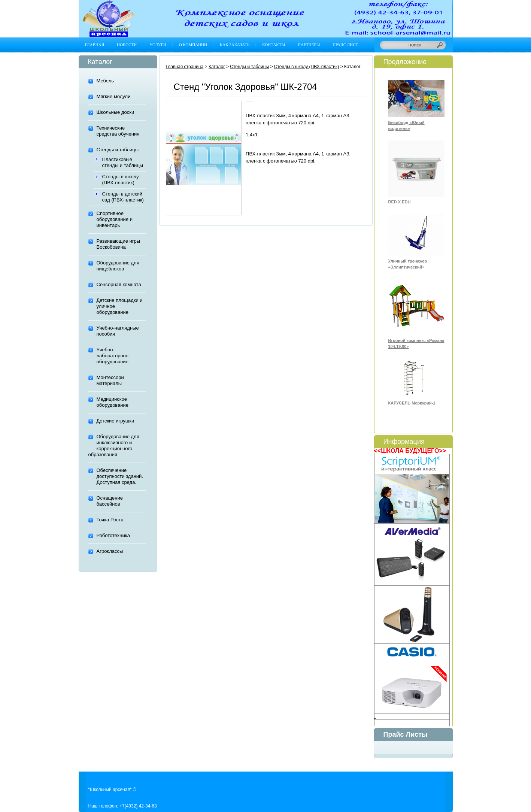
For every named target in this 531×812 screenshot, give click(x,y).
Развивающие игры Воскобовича (119, 244)
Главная (95, 45)
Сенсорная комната (119, 284)
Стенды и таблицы (118, 150)
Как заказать (235, 45)
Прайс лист (345, 45)
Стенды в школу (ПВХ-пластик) (121, 180)
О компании (193, 45)
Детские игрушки (116, 421)
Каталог (217, 67)
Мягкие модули (114, 96)
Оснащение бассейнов (110, 501)
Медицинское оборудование (113, 402)
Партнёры (309, 45)
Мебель (105, 81)
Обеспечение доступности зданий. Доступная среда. (120, 476)
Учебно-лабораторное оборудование (113, 356)
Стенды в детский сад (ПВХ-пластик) (123, 197)
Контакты (274, 45)
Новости (127, 45)
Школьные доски (116, 112)
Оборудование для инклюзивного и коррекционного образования (114, 446)
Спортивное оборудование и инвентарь (115, 219)
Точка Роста (110, 520)
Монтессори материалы (110, 380)
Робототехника (113, 535)
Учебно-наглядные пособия (118, 331)
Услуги (158, 45)
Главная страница (185, 67)
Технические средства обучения (118, 131)
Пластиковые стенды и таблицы (123, 162)
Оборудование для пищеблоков (118, 266)
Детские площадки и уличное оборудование (120, 306)
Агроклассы (110, 551)
